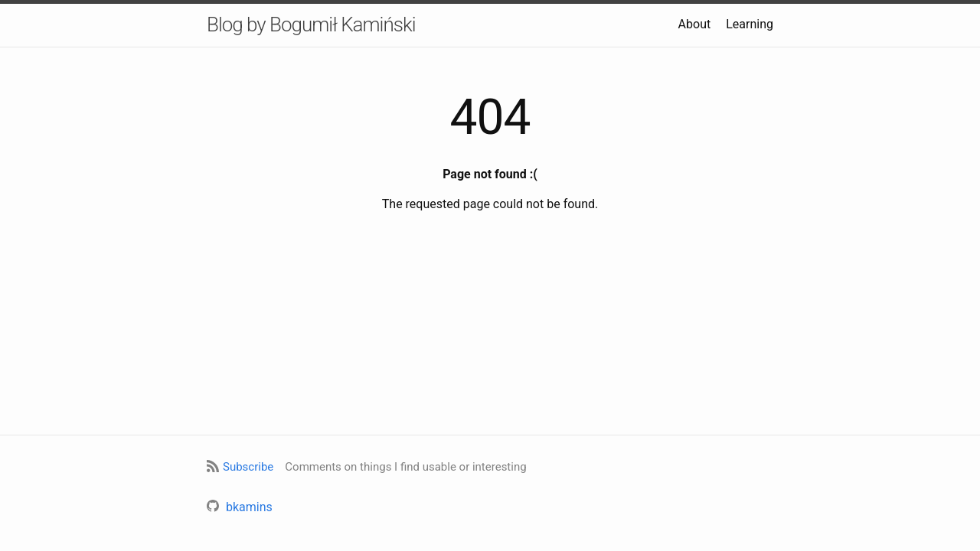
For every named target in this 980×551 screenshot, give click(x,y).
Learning (750, 24)
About (695, 24)
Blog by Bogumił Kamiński (311, 24)
